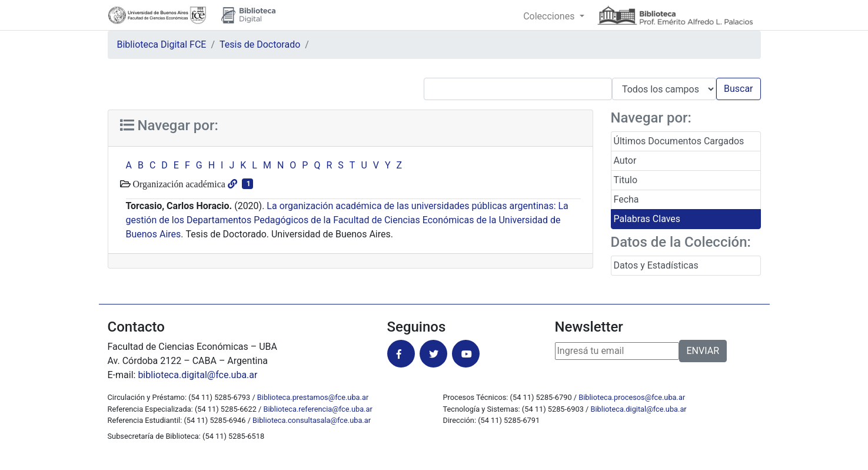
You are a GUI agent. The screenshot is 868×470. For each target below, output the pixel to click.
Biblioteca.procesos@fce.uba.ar (632, 397)
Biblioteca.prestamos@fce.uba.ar (313, 397)
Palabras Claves (647, 219)
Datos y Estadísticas (656, 265)
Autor (625, 160)
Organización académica (178, 184)
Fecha (626, 199)
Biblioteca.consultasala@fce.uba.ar (312, 420)
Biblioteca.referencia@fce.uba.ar (318, 409)
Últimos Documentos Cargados (679, 141)
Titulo (626, 180)
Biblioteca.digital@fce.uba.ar (639, 409)
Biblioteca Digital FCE (162, 44)
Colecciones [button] (550, 16)
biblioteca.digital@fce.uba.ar (197, 375)
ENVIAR (703, 351)
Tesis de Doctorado (260, 44)
